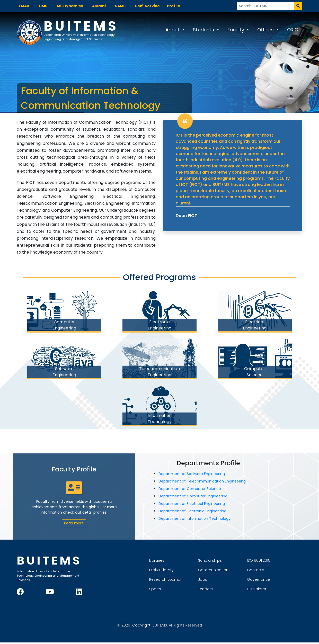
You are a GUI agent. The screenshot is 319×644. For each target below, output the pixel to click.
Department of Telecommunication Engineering (205, 483)
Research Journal (183, 580)
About (173, 30)
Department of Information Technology (198, 520)
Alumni (99, 6)
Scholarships (228, 561)
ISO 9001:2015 (277, 561)
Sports (173, 590)
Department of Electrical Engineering (195, 505)
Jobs (221, 580)
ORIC (293, 30)
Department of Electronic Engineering (196, 513)
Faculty (236, 30)
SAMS (120, 6)
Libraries (175, 561)
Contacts (274, 571)
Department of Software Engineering (195, 475)
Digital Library (180, 571)
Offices (266, 30)
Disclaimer (275, 590)
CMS (43, 6)
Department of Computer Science (193, 490)
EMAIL (24, 6)
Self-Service (147, 6)
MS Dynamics (70, 6)
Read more (74, 525)
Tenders (224, 590)
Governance (277, 580)
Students (204, 30)
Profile (174, 6)
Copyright (141, 627)
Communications (233, 571)
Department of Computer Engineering (196, 498)
